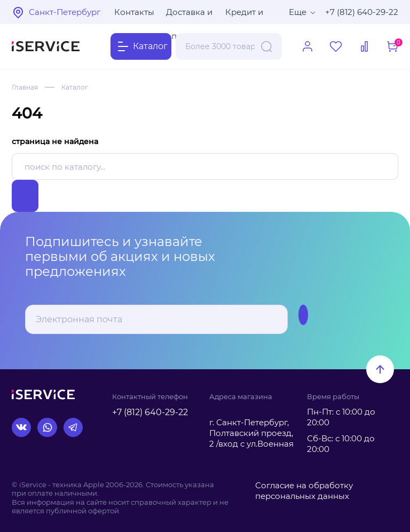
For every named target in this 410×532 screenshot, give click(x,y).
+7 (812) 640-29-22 (362, 12)
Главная (25, 87)
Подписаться (266, 319)
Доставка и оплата (189, 15)
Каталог (75, 87)
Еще (298, 12)
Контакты (134, 12)
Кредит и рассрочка (247, 15)
